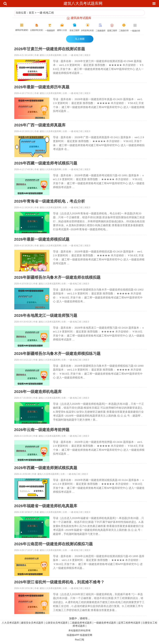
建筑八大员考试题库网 (83, 3)
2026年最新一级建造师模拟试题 (42, 239)
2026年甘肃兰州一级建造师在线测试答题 (50, 49)
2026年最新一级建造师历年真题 (42, 87)
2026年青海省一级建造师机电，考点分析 (50, 201)
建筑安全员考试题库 (32, 623)
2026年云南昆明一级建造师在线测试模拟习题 (53, 544)
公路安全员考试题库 (57, 623)
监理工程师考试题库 (129, 623)
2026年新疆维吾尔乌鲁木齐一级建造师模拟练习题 (57, 354)
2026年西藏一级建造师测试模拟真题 (46, 468)
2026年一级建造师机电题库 (38, 392)
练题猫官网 (86, 635)
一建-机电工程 (45, 13)
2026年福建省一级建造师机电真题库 (46, 506)
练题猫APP (73, 635)
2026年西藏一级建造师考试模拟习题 (46, 163)
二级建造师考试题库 (81, 623)
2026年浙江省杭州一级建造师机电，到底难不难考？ (59, 582)
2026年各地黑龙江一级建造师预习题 (46, 315)
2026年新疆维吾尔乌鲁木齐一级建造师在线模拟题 (57, 277)
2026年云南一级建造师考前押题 (42, 430)
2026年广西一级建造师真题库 (40, 125)
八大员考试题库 (10, 623)
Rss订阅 (79, 640)
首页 (31, 13)
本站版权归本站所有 (79, 630)
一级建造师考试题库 (105, 623)
